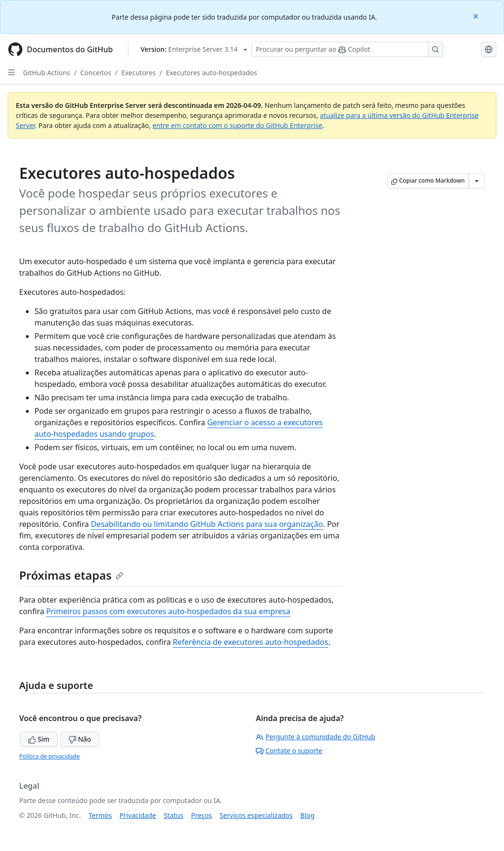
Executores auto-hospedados (212, 73)
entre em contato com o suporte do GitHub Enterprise (237, 125)
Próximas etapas (71, 575)
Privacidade (138, 815)
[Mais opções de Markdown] (477, 181)
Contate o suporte (289, 751)
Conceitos (96, 73)
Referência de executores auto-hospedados (251, 642)
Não (80, 739)
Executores (138, 73)
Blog (308, 815)
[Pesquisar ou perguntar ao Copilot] (347, 49)
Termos (100, 815)
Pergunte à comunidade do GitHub (315, 737)
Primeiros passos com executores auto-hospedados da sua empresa (168, 611)
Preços (202, 815)
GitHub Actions (46, 73)
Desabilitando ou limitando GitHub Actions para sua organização (207, 524)
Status (174, 815)
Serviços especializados (256, 815)
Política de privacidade (49, 756)
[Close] (477, 16)
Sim (39, 739)
